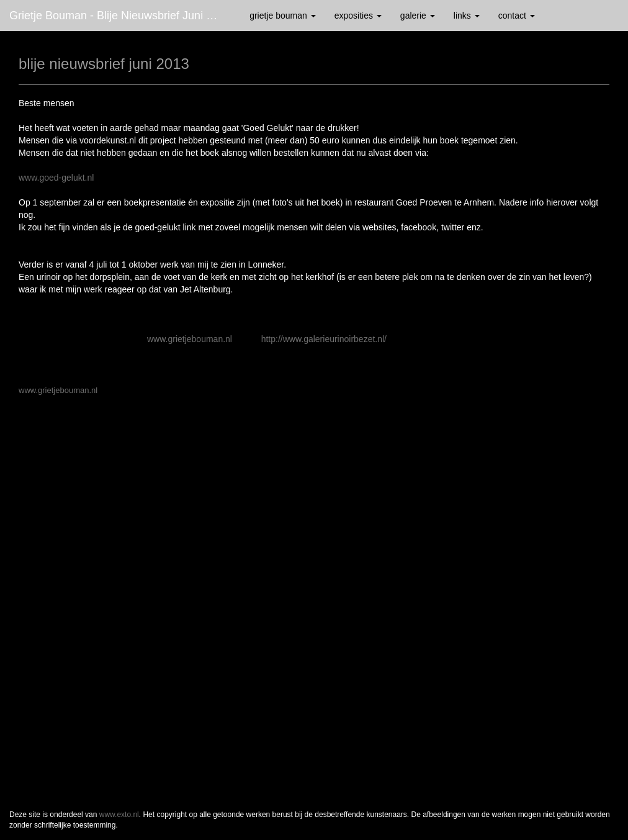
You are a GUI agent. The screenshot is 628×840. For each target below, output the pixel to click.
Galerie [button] (418, 16)
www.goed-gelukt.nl (56, 178)
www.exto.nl (119, 815)
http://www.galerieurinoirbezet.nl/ (324, 339)
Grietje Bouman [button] (283, 16)
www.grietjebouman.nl (190, 339)
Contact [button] (517, 16)
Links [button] (467, 16)
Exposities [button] (358, 16)
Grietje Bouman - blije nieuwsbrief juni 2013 (120, 16)
